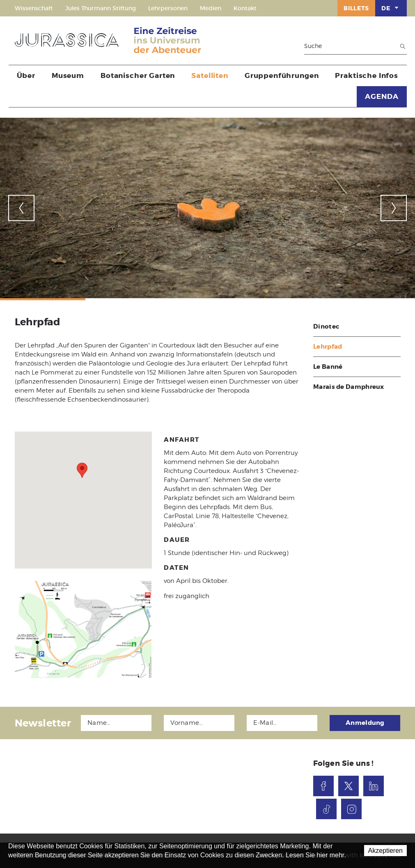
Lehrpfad (328, 347)
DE (391, 8)
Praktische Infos (367, 75)
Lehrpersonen (168, 8)
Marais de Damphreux (349, 387)
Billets (356, 8)
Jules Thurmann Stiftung (101, 8)
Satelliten (210, 75)
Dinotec (326, 327)
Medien (211, 8)
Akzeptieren (386, 851)
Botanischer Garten (138, 75)
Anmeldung (365, 723)
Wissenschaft (34, 8)
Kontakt (245, 8)
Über (26, 75)
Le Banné (328, 367)
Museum (68, 75)
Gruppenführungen (282, 75)
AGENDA (382, 96)
